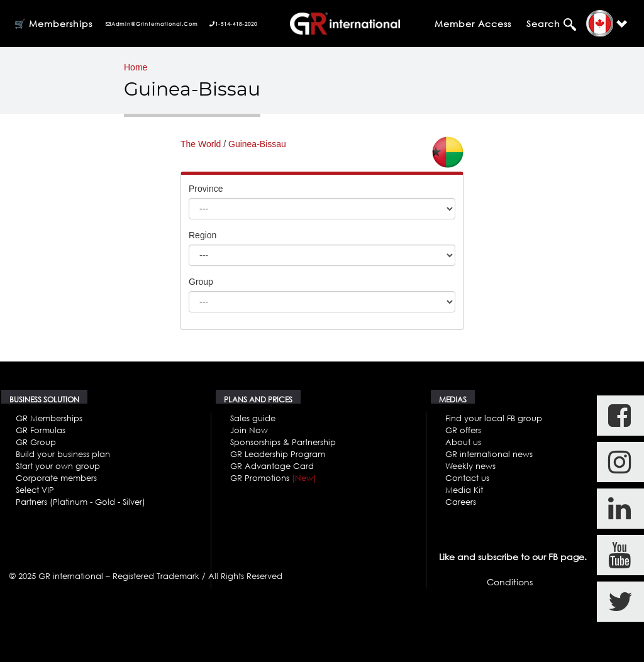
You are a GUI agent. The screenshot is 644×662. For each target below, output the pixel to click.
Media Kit (464, 490)
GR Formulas (41, 430)
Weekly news (470, 466)
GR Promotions (273, 478)
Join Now (249, 430)
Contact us (467, 478)
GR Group (36, 442)
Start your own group (58, 466)
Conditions (510, 582)
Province (206, 189)
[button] (607, 24)
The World (201, 144)
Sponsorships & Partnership (283, 442)
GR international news (489, 454)
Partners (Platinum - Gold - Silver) (80, 502)
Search (545, 24)
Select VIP (35, 490)
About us (463, 442)
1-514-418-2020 (233, 24)
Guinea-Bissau (257, 144)
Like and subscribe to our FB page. (513, 557)
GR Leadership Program (278, 454)
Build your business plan (63, 454)
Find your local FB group (494, 418)
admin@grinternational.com (152, 24)
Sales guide (253, 418)
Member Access (473, 24)
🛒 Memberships (53, 24)
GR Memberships (49, 418)
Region (203, 235)
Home (136, 67)
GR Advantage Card (272, 466)
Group (201, 282)
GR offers (463, 430)
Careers (461, 502)
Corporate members (56, 478)
